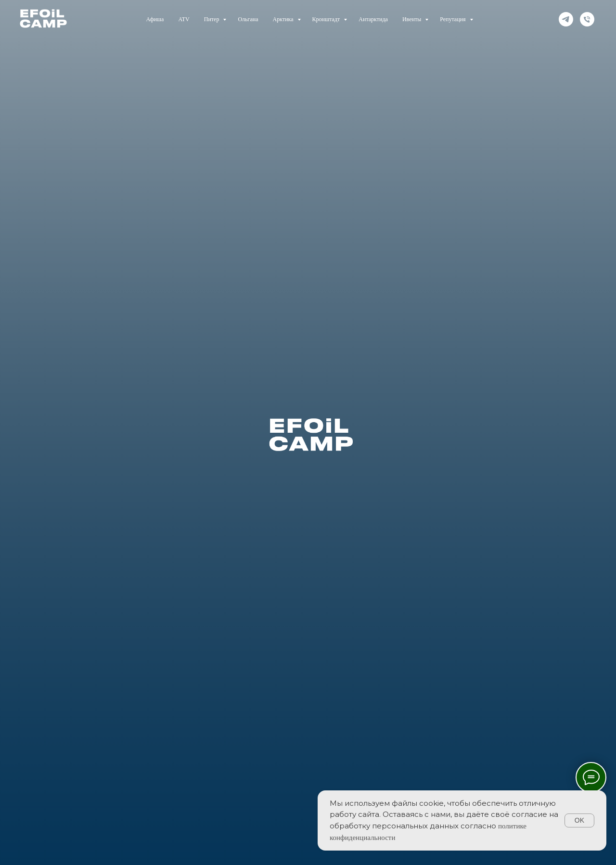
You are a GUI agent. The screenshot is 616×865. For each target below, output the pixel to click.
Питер (212, 19)
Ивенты (412, 19)
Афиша (155, 19)
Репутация (453, 19)
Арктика (284, 19)
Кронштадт (327, 19)
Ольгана (248, 19)
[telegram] (566, 19)
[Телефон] (587, 19)
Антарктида (373, 19)
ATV (184, 19)
